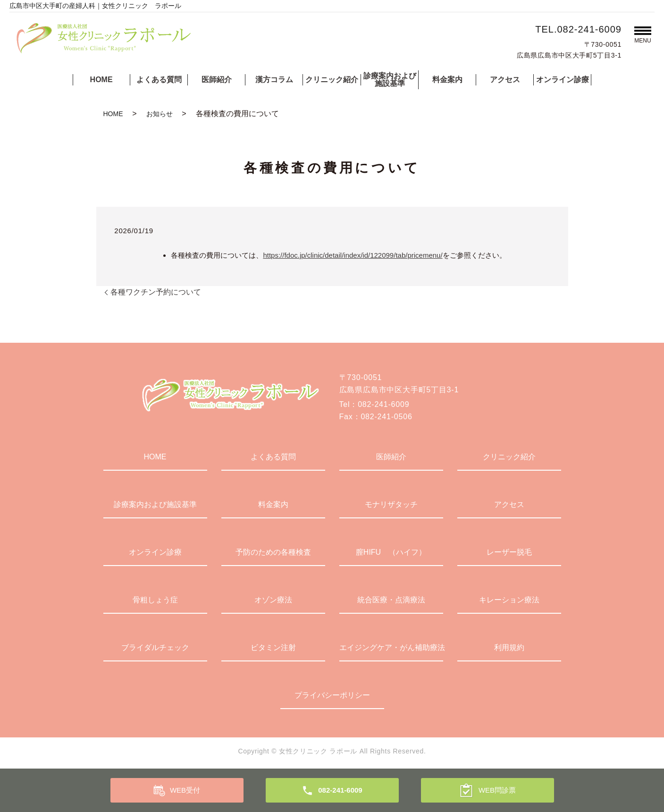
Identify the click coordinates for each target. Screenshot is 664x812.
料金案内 (447, 80)
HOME (101, 80)
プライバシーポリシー (332, 695)
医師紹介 (217, 80)
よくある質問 (159, 80)
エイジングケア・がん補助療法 (391, 647)
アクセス (505, 80)
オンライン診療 (563, 80)
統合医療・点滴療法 (391, 600)
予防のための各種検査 (273, 552)
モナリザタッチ (391, 504)
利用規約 (509, 647)
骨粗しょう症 (155, 600)
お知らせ (160, 114)
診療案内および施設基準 (390, 80)
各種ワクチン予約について (156, 292)
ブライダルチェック (155, 647)
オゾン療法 (273, 600)
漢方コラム (274, 80)
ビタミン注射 (273, 647)
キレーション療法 (509, 600)
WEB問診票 (497, 790)
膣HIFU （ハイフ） (391, 552)
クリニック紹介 (332, 80)
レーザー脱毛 (509, 552)
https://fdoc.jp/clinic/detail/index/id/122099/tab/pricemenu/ (353, 255)
